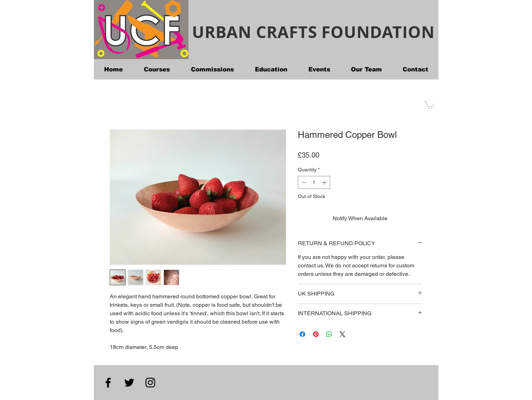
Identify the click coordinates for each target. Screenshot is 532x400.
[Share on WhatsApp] (329, 334)
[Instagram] (150, 383)
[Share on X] (342, 334)
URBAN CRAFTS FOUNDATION (313, 32)
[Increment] (325, 182)
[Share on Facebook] (302, 334)
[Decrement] (303, 182)
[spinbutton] (314, 182)
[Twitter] (129, 383)
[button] (429, 105)
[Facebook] (108, 383)
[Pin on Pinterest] (316, 334)
